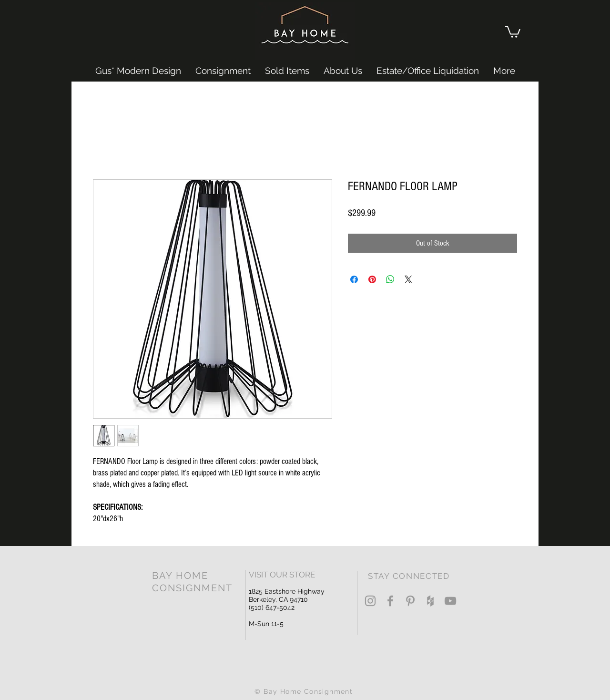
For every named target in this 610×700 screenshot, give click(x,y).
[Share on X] (408, 279)
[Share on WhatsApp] (390, 279)
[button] (513, 31)
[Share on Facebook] (354, 279)
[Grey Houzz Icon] (430, 601)
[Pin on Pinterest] (372, 279)
